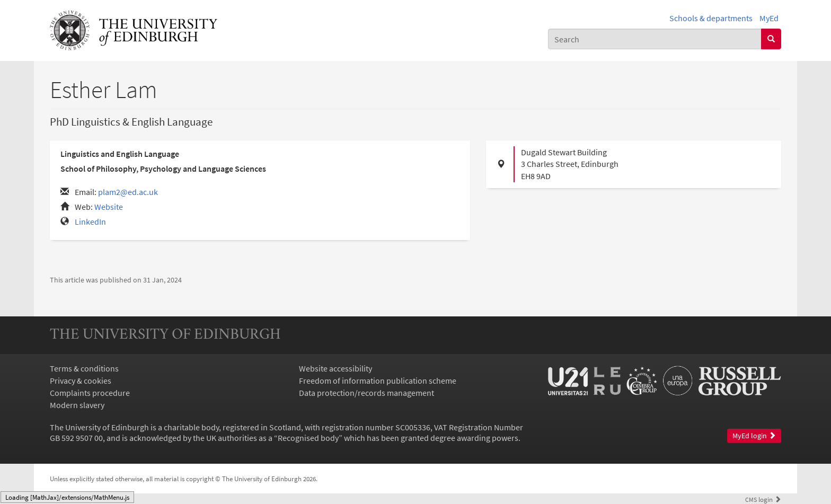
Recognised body (308, 438)
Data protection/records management (366, 393)
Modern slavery (77, 405)
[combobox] (655, 39)
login (763, 499)
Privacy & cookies (81, 381)
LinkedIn (90, 222)
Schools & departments (711, 18)
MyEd (769, 18)
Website (109, 207)
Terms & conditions (84, 368)
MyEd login (754, 436)
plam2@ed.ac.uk (128, 192)
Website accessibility (335, 368)
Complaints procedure (90, 393)
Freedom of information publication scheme (378, 381)
